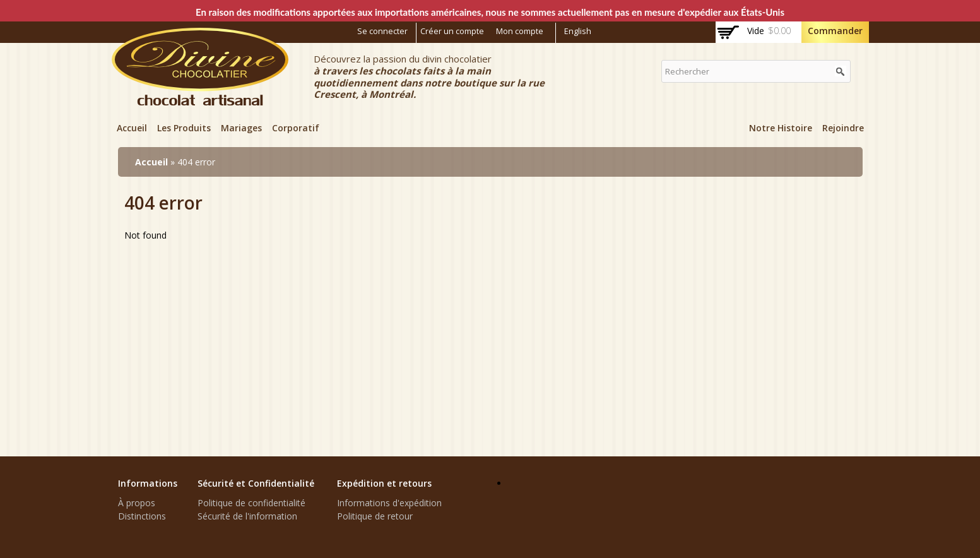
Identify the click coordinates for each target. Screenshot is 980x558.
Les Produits (184, 128)
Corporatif (296, 128)
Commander (835, 31)
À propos (137, 503)
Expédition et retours (384, 483)
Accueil (132, 128)
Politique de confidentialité (251, 503)
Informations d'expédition (389, 503)
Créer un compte (452, 31)
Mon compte (520, 31)
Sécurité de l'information (247, 516)
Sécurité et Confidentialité (256, 483)
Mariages (241, 128)
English (578, 31)
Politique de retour (375, 516)
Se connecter (382, 31)
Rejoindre (843, 128)
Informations (148, 483)
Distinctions (142, 516)
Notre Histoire (781, 128)
